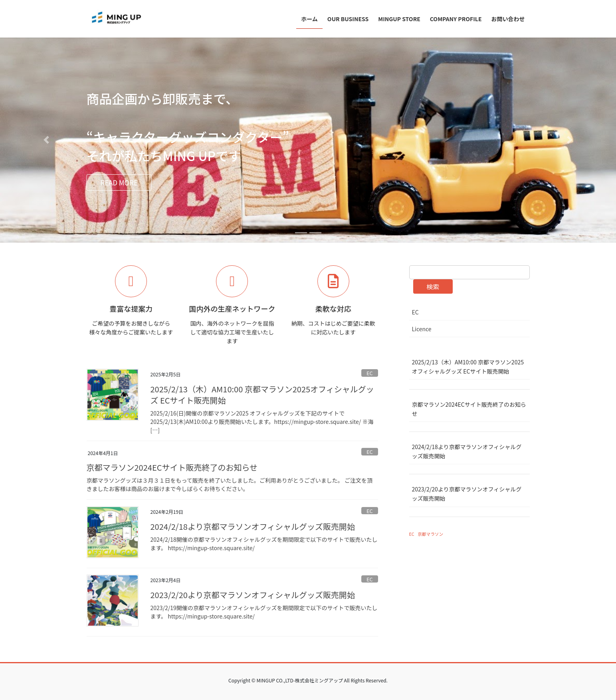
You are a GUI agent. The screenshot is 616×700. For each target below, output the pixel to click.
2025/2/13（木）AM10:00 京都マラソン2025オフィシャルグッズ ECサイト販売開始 (262, 395)
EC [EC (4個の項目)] (412, 534)
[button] (46, 140)
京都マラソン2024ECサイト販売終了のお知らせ (172, 467)
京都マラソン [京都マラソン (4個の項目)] (430, 534)
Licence (422, 329)
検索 (433, 286)
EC (370, 373)
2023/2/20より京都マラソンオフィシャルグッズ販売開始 (253, 595)
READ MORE (125, 183)
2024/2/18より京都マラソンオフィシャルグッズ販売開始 (253, 526)
